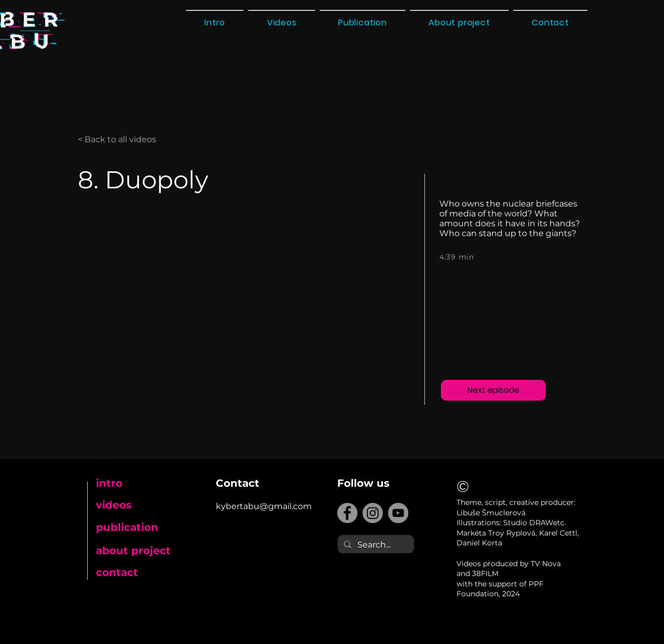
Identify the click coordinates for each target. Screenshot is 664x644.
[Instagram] (373, 513)
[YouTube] (398, 513)
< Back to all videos (117, 139)
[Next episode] (493, 390)
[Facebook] (347, 513)
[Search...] (375, 545)
